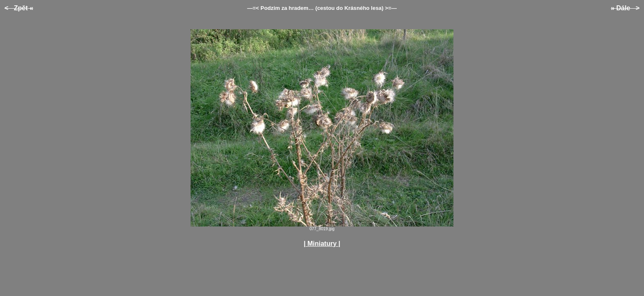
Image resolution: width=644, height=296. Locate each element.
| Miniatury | (322, 244)
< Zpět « (19, 8)
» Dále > (625, 8)
